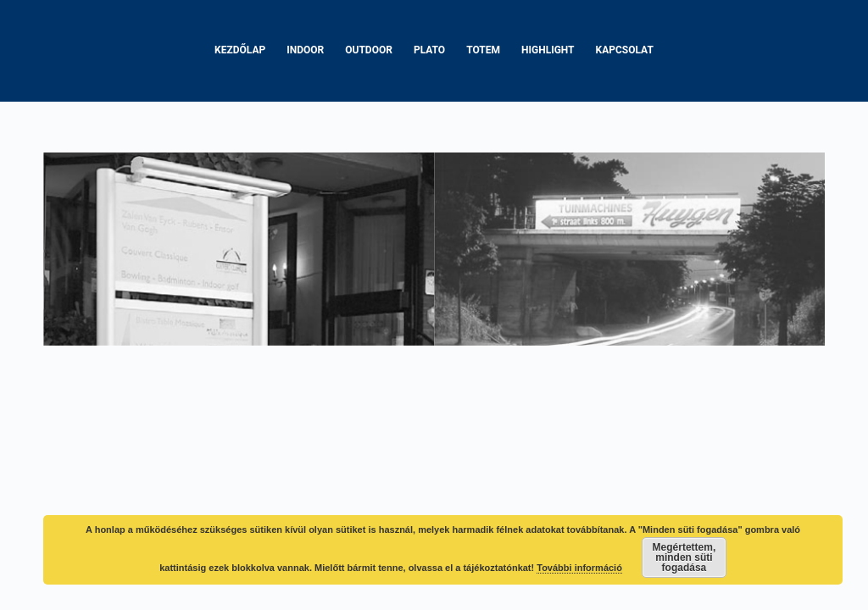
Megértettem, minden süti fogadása (684, 557)
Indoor (305, 50)
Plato (429, 50)
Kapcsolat (625, 50)
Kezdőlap (240, 50)
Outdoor (369, 50)
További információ (579, 568)
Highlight (548, 50)
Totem (483, 50)
